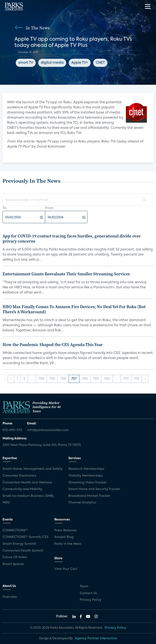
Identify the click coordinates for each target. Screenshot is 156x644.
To (4, 208)
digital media (52, 63)
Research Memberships (86, 469)
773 (126, 379)
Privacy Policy (91, 600)
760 (107, 379)
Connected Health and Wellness (27, 483)
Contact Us (88, 593)
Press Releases (66, 530)
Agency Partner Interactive (96, 638)
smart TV (26, 63)
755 (52, 379)
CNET (100, 63)
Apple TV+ (80, 63)
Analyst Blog (64, 537)
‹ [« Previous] (11, 379)
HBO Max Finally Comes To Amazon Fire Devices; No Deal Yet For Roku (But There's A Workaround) (74, 309)
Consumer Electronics (19, 476)
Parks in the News (68, 544)
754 (41, 379)
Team (84, 586)
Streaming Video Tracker (87, 483)
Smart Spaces (13, 564)
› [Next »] (145, 379)
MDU (6, 503)
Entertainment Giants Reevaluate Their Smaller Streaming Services (66, 274)
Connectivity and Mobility (22, 489)
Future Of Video (15, 557)
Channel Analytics (82, 503)
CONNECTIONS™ (15, 530)
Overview (10, 597)
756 (63, 379)
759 (96, 379)
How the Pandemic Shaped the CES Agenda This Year (53, 345)
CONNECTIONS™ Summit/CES (25, 537)
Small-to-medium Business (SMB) (28, 496)
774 (137, 379)
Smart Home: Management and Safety (32, 469)
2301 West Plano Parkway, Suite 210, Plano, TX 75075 (42, 445)
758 (85, 379)
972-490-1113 (12, 430)
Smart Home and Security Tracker (94, 489)
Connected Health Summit (23, 551)
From (49, 208)
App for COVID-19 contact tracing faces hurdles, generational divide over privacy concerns (72, 239)
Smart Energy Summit (19, 544)
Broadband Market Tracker (89, 496)
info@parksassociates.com (48, 430)
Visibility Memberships (86, 476)
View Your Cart (66, 569)
